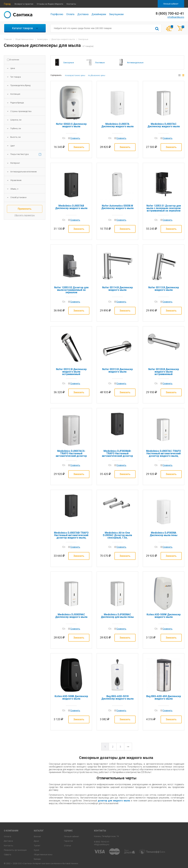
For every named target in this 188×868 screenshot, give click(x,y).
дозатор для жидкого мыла (114, 801)
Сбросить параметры (25, 215)
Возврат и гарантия (24, 4)
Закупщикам (116, 14)
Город (7, 4)
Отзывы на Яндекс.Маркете (50, 4)
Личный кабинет (171, 4)
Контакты (71, 4)
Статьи (67, 846)
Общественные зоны (43, 855)
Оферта (7, 855)
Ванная (37, 836)
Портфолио (57, 14)
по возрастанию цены (75, 75)
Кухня (36, 850)
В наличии (14, 60)
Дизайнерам (99, 14)
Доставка (83, 14)
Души (36, 841)
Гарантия (68, 841)
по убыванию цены (97, 75)
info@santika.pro (176, 17)
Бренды (37, 859)
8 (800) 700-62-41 (102, 842)
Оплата (70, 14)
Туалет (37, 846)
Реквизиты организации (15, 850)
